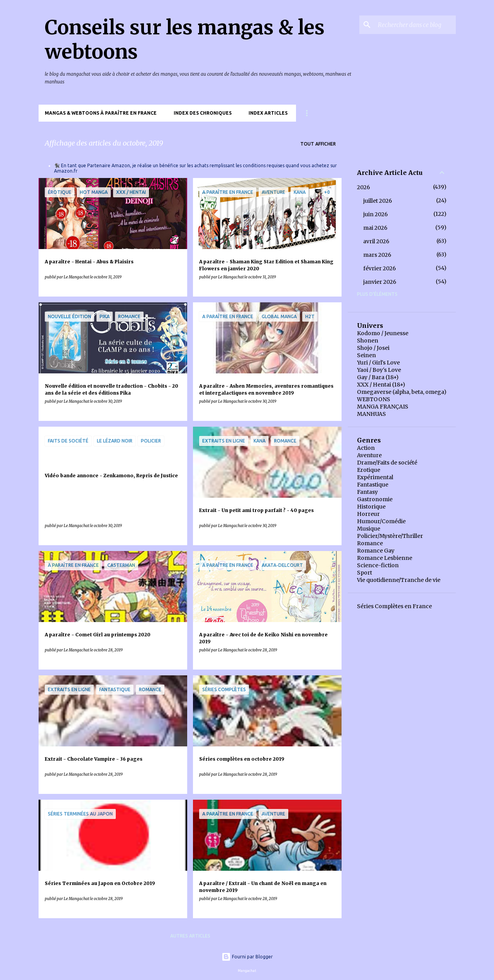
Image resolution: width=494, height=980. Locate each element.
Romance (370, 543)
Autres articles (190, 936)
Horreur (368, 514)
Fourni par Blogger (247, 957)
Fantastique (373, 485)
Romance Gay (376, 551)
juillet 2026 (378, 201)
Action (366, 448)
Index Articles (268, 113)
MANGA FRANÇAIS (383, 407)
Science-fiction (378, 565)
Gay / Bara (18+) (378, 377)
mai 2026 (375, 228)
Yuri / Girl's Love (378, 363)
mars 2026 (377, 255)
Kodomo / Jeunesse (383, 333)
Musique (369, 529)
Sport (365, 573)
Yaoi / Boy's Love (379, 370)
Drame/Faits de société (387, 463)
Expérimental (375, 477)
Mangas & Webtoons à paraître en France (101, 113)
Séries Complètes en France (394, 606)
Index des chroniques (203, 113)
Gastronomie (375, 499)
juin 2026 (376, 214)
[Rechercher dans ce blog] (415, 25)
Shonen (368, 341)
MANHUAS (371, 414)
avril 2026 (376, 241)
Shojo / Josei (373, 348)
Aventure (369, 455)
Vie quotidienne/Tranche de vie (399, 580)
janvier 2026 (380, 282)
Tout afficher (318, 144)
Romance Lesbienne (385, 558)
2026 (364, 187)
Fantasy (367, 492)
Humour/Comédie (381, 521)
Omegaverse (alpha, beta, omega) (402, 392)
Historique (371, 507)
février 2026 (380, 268)
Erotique (369, 470)
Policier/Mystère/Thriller (390, 536)
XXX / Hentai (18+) (381, 385)
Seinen (366, 355)
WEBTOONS (374, 399)
